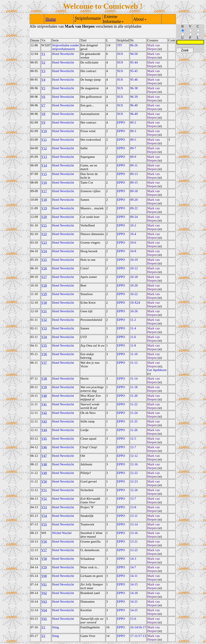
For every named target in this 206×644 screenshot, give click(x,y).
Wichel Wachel (62, 533)
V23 (44, 243)
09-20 (134, 200)
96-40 (134, 105)
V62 (44, 593)
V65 (44, 619)
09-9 (133, 157)
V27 (44, 277)
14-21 (134, 602)
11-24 (134, 413)
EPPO (121, 122)
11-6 (133, 337)
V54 (44, 516)
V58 (44, 559)
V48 (44, 464)
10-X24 (135, 303)
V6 (43, 97)
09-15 (134, 182)
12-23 (134, 481)
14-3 (133, 559)
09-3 (133, 131)
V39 (44, 387)
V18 (44, 200)
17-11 (134, 636)
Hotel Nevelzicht (63, 54)
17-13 (142, 636)
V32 (44, 320)
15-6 (133, 619)
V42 (44, 413)
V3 (43, 71)
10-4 (133, 234)
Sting (55, 627)
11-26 (134, 430)
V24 (44, 251)
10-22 (134, 294)
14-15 (134, 584)
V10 (44, 131)
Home (51, 19)
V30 (44, 303)
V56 (44, 541)
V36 (44, 354)
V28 (44, 285)
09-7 (133, 148)
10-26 (134, 311)
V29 (44, 294)
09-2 (133, 122)
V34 (44, 337)
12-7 (133, 447)
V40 (44, 396)
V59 (44, 567)
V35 (44, 345)
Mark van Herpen (154, 47)
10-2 (133, 225)
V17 (44, 191)
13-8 (133, 507)
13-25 (134, 550)
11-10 (134, 354)
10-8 (133, 251)
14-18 (134, 593)
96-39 (134, 97)
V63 (44, 602)
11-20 (134, 396)
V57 (44, 550)
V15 (44, 174)
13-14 (134, 524)
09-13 (134, 174)
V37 (44, 363)
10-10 (134, 260)
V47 (44, 456)
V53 (44, 507)
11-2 (133, 320)
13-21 (134, 541)
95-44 (134, 62)
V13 (44, 157)
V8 (43, 114)
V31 (44, 311)
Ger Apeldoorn (157, 370)
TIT (120, 45)
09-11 (134, 165)
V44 (44, 430)
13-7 (133, 499)
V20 (44, 217)
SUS (120, 54)
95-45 (134, 71)
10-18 (134, 277)
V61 (44, 584)
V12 (44, 148)
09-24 (134, 217)
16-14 (134, 627)
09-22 (134, 208)
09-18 (134, 191)
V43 (44, 421)
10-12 (134, 268)
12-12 (134, 456)
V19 (44, 208)
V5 (43, 88)
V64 (44, 610)
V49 (44, 473)
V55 (44, 524)
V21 (44, 225)
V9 (43, 122)
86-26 (134, 45)
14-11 (134, 576)
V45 (44, 439)
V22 (44, 234)
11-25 (134, 421)
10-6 (133, 243)
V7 (43, 105)
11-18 (134, 387)
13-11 (134, 516)
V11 (44, 140)
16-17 (142, 627)
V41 (44, 404)
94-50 (134, 54)
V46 (44, 447)
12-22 (134, 473)
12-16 (134, 464)
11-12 (134, 363)
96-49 (134, 114)
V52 (44, 499)
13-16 (134, 533)
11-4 (133, 328)
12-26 (134, 490)
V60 (44, 576)
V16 (44, 182)
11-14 (134, 379)
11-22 (134, 404)
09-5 (133, 140)
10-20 (134, 285)
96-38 (134, 88)
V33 (44, 328)
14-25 (134, 610)
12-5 (133, 439)
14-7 (133, 567)
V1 (43, 54)
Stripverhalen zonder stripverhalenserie (65, 47)
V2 (43, 62)
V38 (44, 379)
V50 (44, 481)
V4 (43, 80)
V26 (44, 268)
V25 (44, 260)
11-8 (133, 345)
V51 (44, 490)
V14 (44, 165)
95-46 (134, 80)
